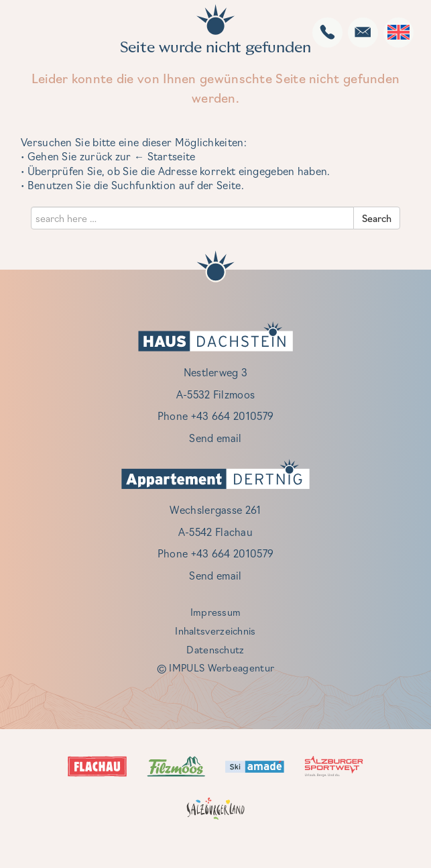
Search (377, 218)
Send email (215, 438)
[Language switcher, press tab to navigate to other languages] (398, 32)
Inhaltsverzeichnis (215, 631)
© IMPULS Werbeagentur (215, 667)
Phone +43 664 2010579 (215, 416)
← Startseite (165, 156)
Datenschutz (215, 649)
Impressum (216, 612)
